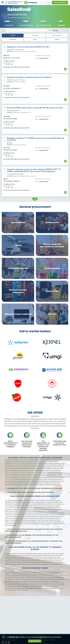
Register (31, 588)
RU (45, 3)
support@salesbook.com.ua (15, 2)
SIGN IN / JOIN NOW (60, 3)
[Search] (29, 30)
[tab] (13, 36)
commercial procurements (15, 500)
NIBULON (6, 56)
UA (42, 3)
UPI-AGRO (6, 86)
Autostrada (7, 116)
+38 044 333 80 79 (13, 3)
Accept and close (35, 641)
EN (49, 3)
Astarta (5, 179)
